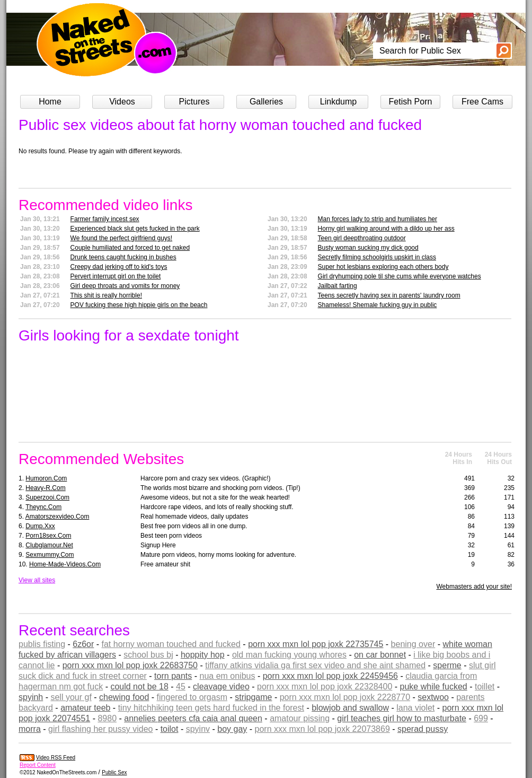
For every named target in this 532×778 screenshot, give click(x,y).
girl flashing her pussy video (100, 729)
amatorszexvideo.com (57, 517)
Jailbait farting (338, 286)
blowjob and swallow (350, 708)
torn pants (173, 676)
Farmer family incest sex (105, 219)
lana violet (415, 708)
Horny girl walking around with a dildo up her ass (386, 229)
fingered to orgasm (192, 697)
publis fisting (42, 644)
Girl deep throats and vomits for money (125, 286)
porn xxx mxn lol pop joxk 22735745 (316, 644)
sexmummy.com (50, 555)
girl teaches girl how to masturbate (402, 718)
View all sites (37, 580)
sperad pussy (423, 729)
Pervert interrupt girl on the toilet (116, 276)
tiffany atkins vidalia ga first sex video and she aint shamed (315, 665)
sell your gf (71, 697)
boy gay (232, 729)
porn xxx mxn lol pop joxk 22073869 (322, 729)
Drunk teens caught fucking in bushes (123, 257)
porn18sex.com (48, 536)
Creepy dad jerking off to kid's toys (119, 267)
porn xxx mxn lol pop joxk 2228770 (345, 697)
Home (50, 102)
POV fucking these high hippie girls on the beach (139, 305)
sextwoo (433, 697)
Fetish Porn (411, 102)
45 (181, 687)
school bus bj (148, 655)
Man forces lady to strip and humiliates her (378, 219)
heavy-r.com (45, 488)
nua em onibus (227, 676)
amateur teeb (85, 708)
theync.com (43, 507)
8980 (107, 718)
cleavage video (221, 687)
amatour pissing (300, 718)
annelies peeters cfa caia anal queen (193, 718)
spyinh (31, 697)
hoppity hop (203, 655)
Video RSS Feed (56, 758)
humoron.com (46, 478)
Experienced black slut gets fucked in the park (135, 229)
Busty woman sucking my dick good (368, 248)
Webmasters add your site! (474, 587)
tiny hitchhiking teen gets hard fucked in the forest (211, 708)
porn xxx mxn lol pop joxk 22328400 (325, 687)
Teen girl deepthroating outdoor (362, 238)
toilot (170, 729)
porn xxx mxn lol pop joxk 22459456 (330, 676)
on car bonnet (380, 655)
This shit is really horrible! (106, 295)
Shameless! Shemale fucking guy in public (378, 305)
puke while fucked (434, 687)
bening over (413, 644)
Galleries (266, 102)
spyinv (198, 729)
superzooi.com (47, 497)
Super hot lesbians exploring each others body (383, 267)
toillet (485, 687)
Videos (122, 102)
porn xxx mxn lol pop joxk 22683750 (130, 665)
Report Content (38, 765)
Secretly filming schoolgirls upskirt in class (377, 257)
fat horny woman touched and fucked (171, 644)
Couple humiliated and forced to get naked (130, 248)
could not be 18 (139, 687)
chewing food (124, 697)
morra (30, 729)
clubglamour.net (49, 545)
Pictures (194, 102)
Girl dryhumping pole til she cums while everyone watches (400, 276)
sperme (447, 665)
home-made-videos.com (65, 564)
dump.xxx (40, 526)
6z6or (83, 644)
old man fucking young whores (289, 655)
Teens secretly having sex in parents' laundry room (389, 295)
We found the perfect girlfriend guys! (122, 238)
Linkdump (338, 102)
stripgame (253, 697)
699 (481, 718)
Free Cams (482, 102)
